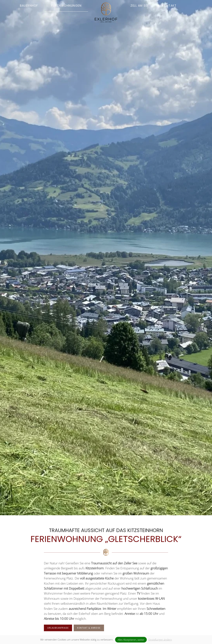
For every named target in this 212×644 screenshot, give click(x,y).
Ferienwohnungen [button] (66, 6)
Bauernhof (29, 6)
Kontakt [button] (169, 6)
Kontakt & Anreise (89, 628)
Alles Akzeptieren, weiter (131, 640)
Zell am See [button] (140, 6)
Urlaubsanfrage (58, 628)
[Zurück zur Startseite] (106, 7)
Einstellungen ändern (160, 640)
